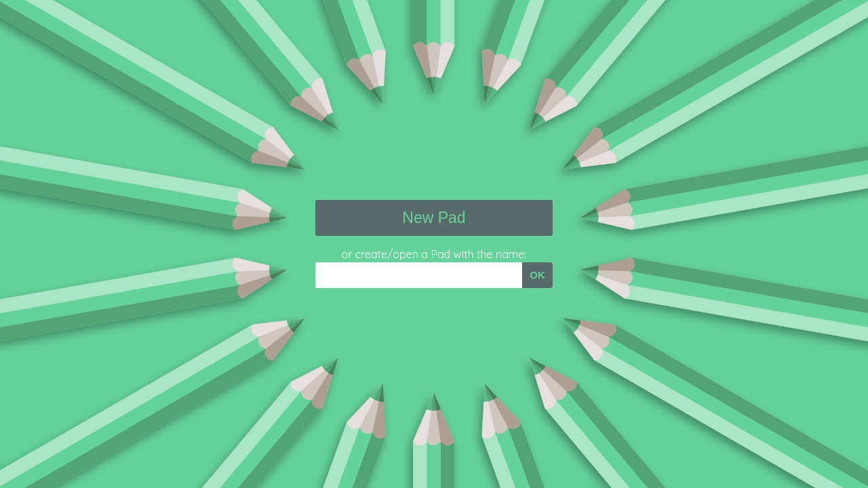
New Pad (434, 218)
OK (537, 275)
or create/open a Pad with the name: (434, 254)
